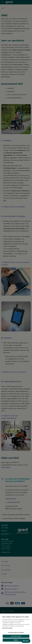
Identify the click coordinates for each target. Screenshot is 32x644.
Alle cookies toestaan (16, 636)
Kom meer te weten (7, 628)
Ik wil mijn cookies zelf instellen (16, 632)
